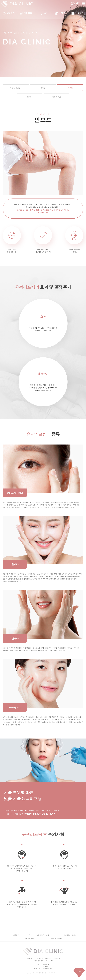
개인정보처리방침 (43, 935)
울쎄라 (43, 88)
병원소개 (11, 13)
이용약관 (16, 935)
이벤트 (62, 13)
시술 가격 (28, 13)
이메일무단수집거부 (70, 935)
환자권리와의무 (30, 939)
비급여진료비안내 (56, 939)
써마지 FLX (57, 97)
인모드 (70, 88)
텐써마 (30, 97)
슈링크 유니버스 (16, 88)
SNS (45, 13)
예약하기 (79, 13)
